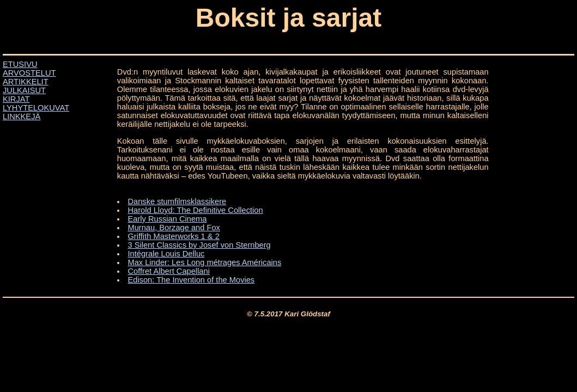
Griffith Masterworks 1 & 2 (173, 236)
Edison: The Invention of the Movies (191, 280)
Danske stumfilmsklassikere (177, 201)
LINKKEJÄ (22, 117)
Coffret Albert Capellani (168, 271)
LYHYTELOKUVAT (36, 108)
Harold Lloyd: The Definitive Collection (195, 210)
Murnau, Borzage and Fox (174, 228)
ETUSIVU (20, 64)
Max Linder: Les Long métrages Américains (204, 262)
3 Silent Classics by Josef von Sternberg (199, 245)
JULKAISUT (24, 90)
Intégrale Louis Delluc (166, 254)
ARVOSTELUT (29, 73)
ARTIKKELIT (26, 82)
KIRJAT (16, 99)
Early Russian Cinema (167, 219)
